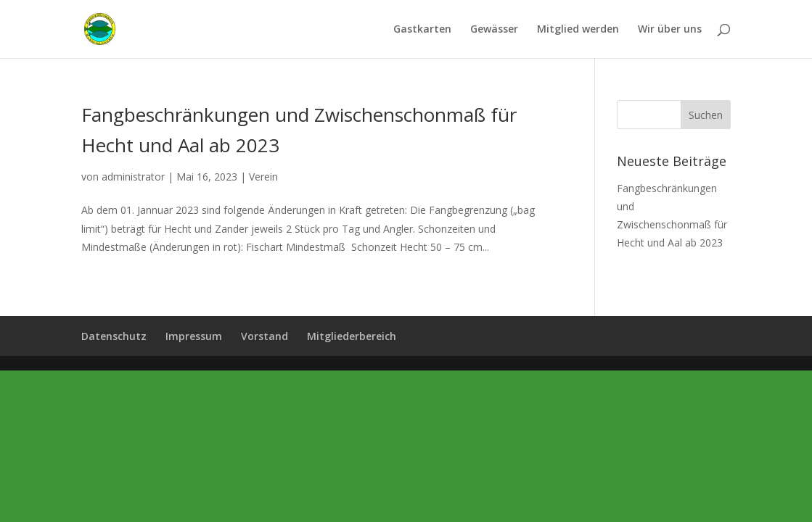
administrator (133, 177)
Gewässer (494, 30)
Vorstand (264, 336)
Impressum (194, 336)
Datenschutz (114, 336)
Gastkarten (422, 30)
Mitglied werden (578, 30)
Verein (263, 177)
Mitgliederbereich (352, 336)
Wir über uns (670, 30)
